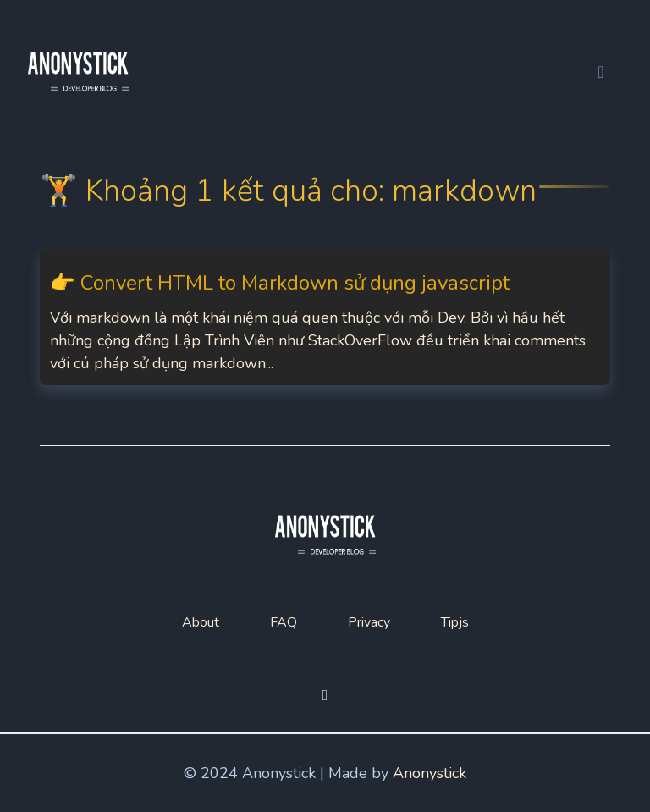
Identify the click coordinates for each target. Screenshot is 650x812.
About (201, 622)
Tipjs (455, 622)
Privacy (369, 622)
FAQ (284, 622)
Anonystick (430, 773)
